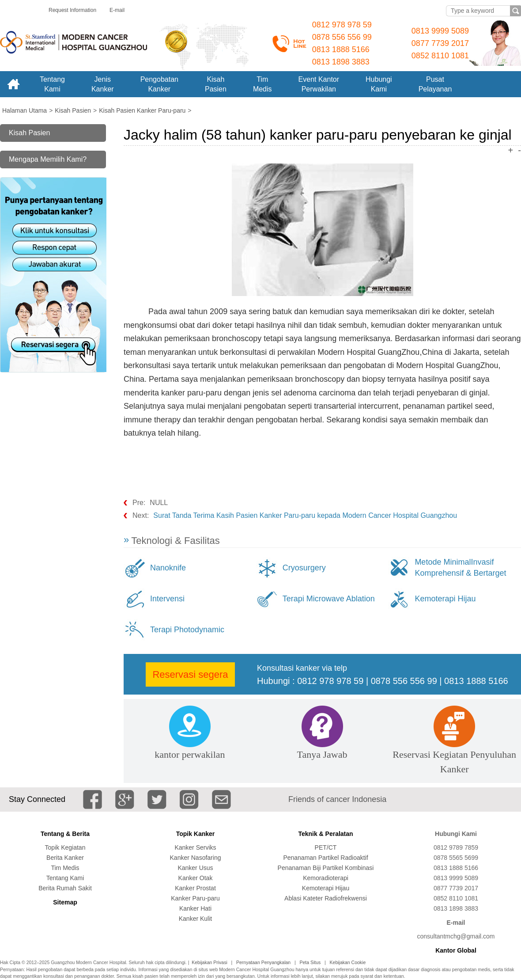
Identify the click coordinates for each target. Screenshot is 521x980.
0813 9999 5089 (440, 31)
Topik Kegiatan (65, 847)
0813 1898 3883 (341, 62)
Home (13, 84)
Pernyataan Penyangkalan (263, 962)
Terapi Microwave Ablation (329, 599)
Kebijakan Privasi (210, 962)
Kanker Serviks (195, 847)
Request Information (72, 10)
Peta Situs (310, 962)
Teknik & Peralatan (325, 834)
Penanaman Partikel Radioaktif (325, 858)
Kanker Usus (195, 868)
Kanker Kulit (195, 919)
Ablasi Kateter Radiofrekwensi (326, 898)
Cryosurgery (304, 568)
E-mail (117, 10)
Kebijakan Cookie (348, 962)
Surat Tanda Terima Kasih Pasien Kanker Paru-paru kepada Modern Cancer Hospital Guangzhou (305, 515)
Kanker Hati (195, 908)
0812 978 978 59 (342, 25)
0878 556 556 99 (342, 37)
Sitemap (65, 902)
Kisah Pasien (29, 133)
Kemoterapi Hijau (445, 599)
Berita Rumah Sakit (65, 888)
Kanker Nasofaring (196, 858)
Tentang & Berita (65, 834)
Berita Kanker (65, 858)
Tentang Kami (65, 878)
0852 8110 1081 (440, 56)
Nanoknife (168, 568)
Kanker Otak (196, 878)
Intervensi (167, 599)
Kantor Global (456, 950)
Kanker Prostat (195, 888)
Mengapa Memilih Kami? (48, 159)
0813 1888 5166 (341, 49)
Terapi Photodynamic (187, 630)
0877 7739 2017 (440, 43)
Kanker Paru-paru (195, 898)
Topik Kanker (196, 834)
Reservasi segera (190, 674)
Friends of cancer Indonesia (337, 799)
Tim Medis (65, 868)
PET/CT (326, 847)
